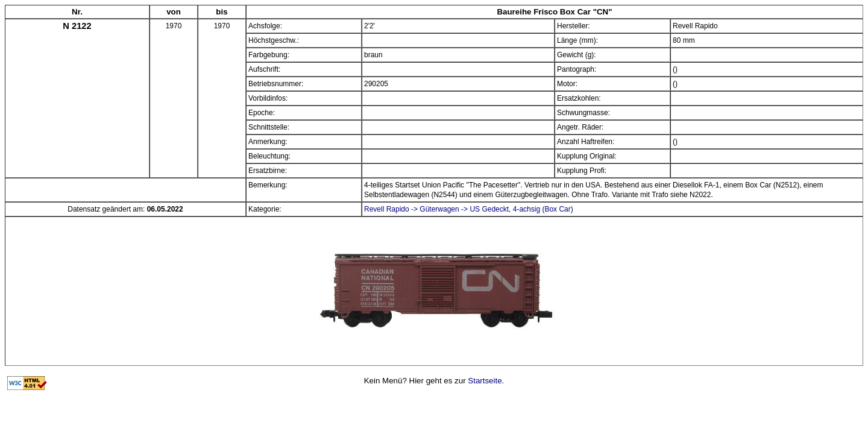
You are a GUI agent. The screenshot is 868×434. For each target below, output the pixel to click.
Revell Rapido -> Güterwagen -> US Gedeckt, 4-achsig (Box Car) (469, 209)
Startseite (485, 381)
